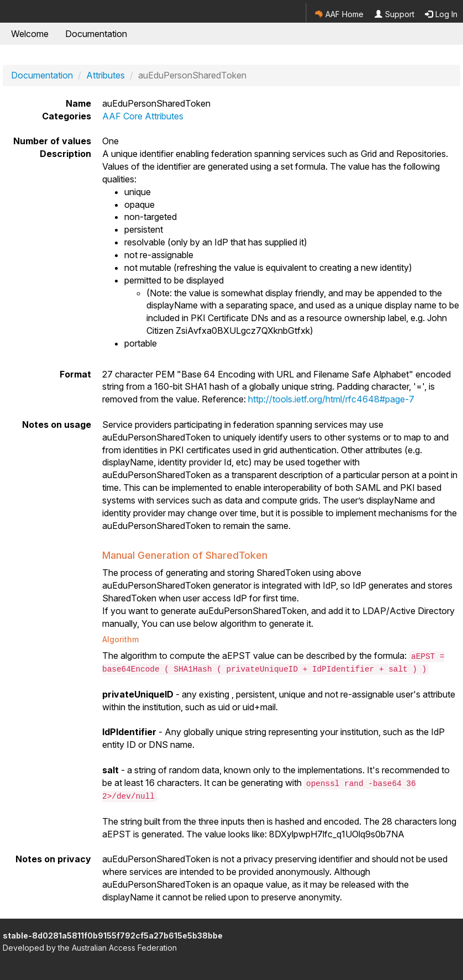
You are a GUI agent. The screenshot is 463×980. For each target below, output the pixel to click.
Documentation (96, 34)
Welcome (30, 34)
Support (394, 14)
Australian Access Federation (124, 948)
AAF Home (339, 14)
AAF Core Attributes (143, 116)
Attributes (106, 75)
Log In (441, 14)
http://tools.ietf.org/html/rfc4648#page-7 (331, 399)
